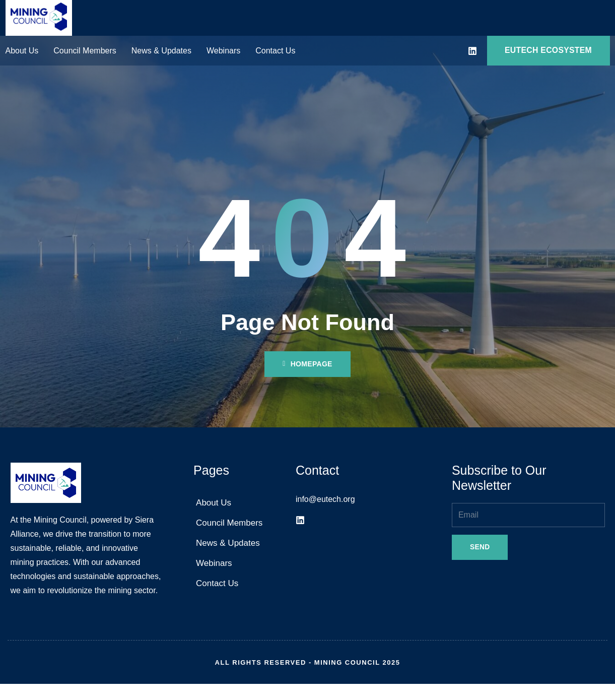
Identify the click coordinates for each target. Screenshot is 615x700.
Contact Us (275, 51)
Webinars (223, 51)
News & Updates (161, 51)
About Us (22, 51)
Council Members (85, 51)
